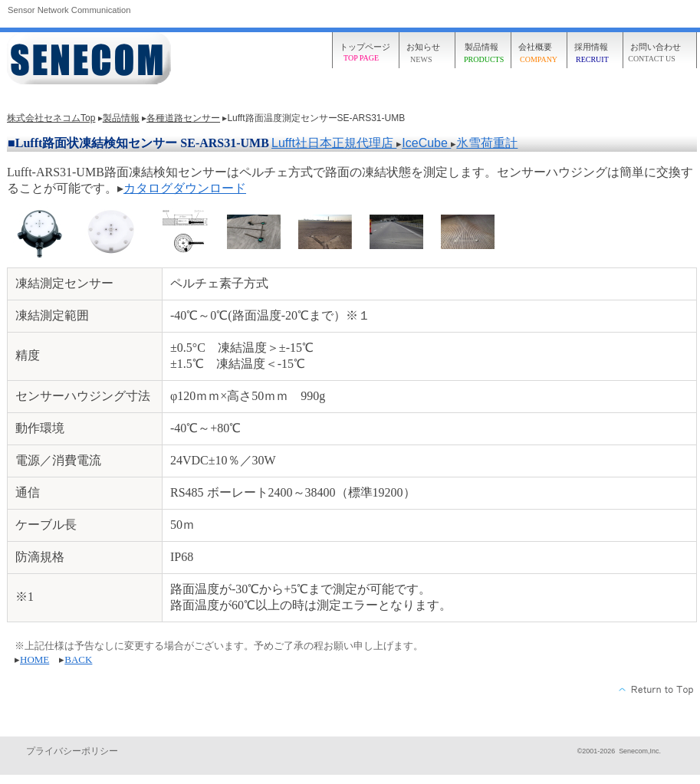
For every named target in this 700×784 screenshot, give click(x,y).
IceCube (426, 143)
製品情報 (121, 118)
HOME (35, 659)
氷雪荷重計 (487, 143)
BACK (78, 659)
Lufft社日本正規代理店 (334, 143)
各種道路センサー (183, 118)
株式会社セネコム (91, 59)
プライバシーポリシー (72, 751)
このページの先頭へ (657, 690)
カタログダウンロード (185, 188)
